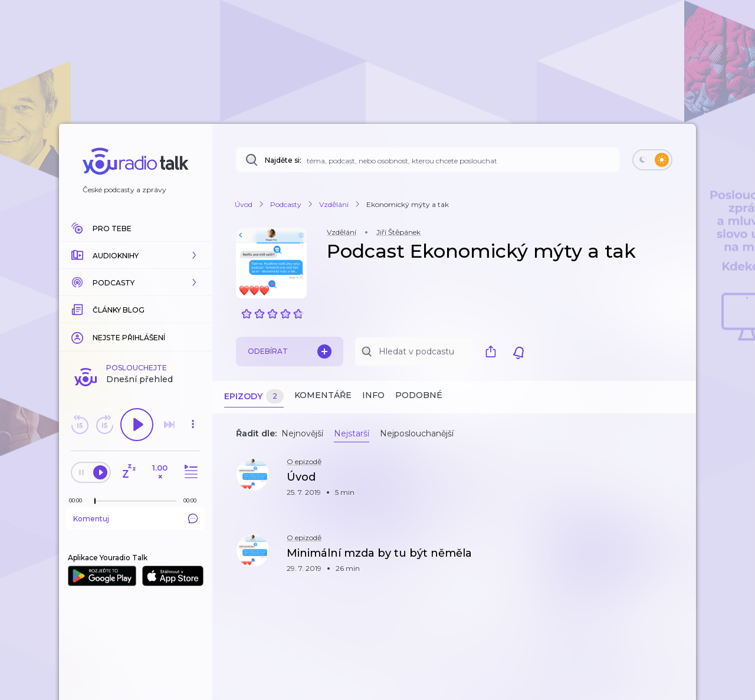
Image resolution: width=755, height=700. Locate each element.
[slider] (95, 501)
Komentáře (323, 395)
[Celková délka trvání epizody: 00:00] (193, 500)
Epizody (254, 397)
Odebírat (290, 351)
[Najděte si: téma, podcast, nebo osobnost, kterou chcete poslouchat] (428, 160)
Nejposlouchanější (417, 433)
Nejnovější (302, 433)
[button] (136, 255)
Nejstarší (352, 433)
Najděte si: (283, 160)
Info (373, 395)
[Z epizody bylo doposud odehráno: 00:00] (78, 500)
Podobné (419, 395)
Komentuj (136, 518)
